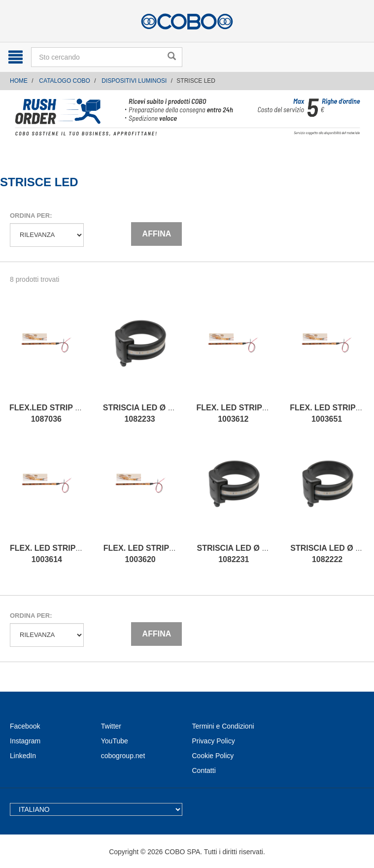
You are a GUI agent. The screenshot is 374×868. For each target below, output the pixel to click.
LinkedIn (23, 756)
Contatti (204, 770)
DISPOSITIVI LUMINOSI (134, 81)
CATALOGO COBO (65, 81)
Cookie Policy (213, 756)
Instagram (25, 741)
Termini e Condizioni (223, 726)
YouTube (115, 741)
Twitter (111, 726)
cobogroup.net (123, 756)
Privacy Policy (214, 741)
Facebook (25, 726)
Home (19, 81)
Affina (157, 234)
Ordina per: (31, 216)
